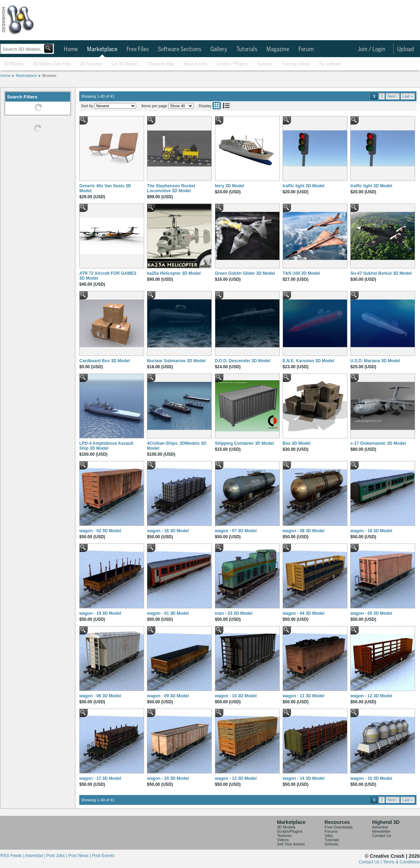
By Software (330, 64)
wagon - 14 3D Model (304, 778)
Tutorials (247, 49)
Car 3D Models (125, 64)
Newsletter (381, 831)
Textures (265, 64)
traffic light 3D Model (304, 186)
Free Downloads (339, 827)
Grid (217, 106)
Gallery (219, 49)
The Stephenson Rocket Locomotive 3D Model (171, 188)
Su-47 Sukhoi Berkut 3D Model (381, 273)
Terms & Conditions (401, 862)
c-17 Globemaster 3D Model (378, 443)
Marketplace (102, 49)
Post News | (80, 856)
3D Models (14, 64)
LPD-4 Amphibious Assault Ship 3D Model (106, 446)
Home (71, 49)
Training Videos (296, 64)
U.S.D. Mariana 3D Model (375, 361)
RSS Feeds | (13, 856)
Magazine (278, 49)
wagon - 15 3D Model (371, 778)
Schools (331, 844)
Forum (306, 49)
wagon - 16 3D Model (168, 531)
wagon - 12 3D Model (371, 696)
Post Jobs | (57, 856)
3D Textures (91, 64)
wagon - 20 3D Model (168, 778)
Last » (408, 96)
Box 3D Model (297, 443)
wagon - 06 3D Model (100, 696)
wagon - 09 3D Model (168, 696)
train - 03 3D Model (234, 613)
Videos (283, 840)
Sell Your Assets (291, 844)
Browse (49, 75)
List (226, 106)
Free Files (138, 49)
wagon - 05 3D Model (371, 613)
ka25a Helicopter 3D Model (174, 273)
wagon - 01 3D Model (168, 613)
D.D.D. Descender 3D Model (243, 361)
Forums (331, 831)
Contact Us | (371, 862)
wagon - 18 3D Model (371, 531)
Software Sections (180, 49)
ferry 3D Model (230, 186)
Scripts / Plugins (232, 64)
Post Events (103, 856)
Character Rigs (161, 64)
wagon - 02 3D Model (100, 531)
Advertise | (36, 856)
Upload (406, 49)
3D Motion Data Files (52, 64)
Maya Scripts (196, 64)
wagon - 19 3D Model (100, 613)
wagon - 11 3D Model (304, 696)
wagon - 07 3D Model (236, 531)
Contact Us (382, 836)
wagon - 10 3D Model (236, 696)
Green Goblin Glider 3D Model (245, 273)
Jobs (329, 836)
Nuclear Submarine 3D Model (176, 361)
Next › (393, 96)
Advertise (380, 827)
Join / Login (372, 49)
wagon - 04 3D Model (304, 613)
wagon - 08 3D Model (304, 531)
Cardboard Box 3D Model (104, 361)
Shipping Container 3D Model (244, 443)
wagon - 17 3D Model (100, 778)
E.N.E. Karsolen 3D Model (308, 361)
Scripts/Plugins (290, 831)
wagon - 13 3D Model (236, 778)
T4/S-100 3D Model (301, 273)
